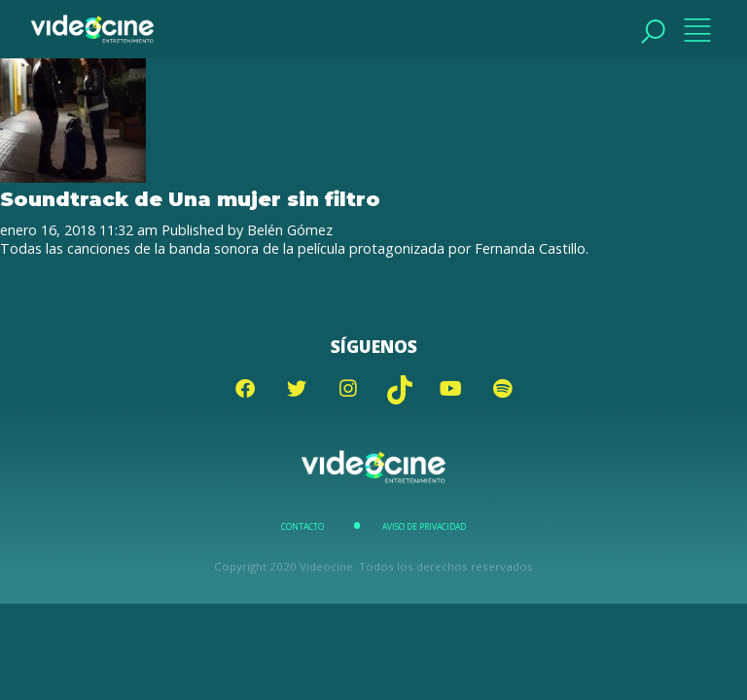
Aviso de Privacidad (424, 527)
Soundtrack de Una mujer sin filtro (190, 199)
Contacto (302, 527)
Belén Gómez (290, 230)
